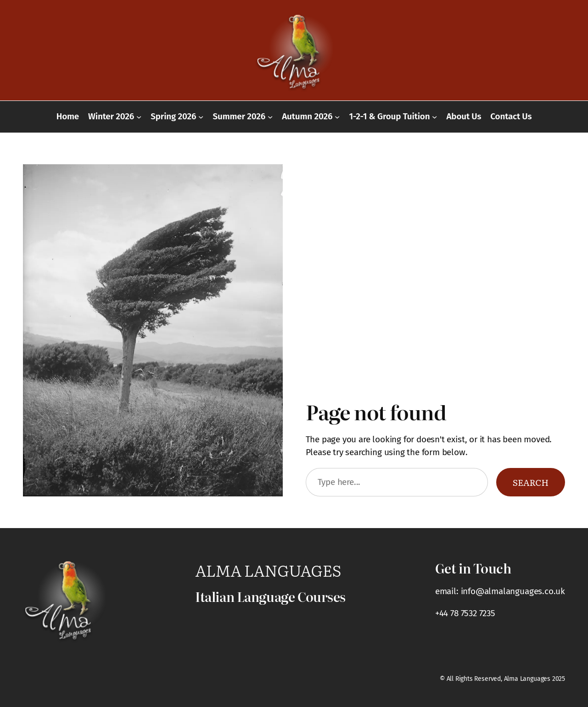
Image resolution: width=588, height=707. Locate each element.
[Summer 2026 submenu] (270, 117)
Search (531, 482)
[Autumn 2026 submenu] (337, 117)
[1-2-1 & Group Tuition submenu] (434, 117)
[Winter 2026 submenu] (139, 117)
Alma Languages (268, 570)
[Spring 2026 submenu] (201, 117)
